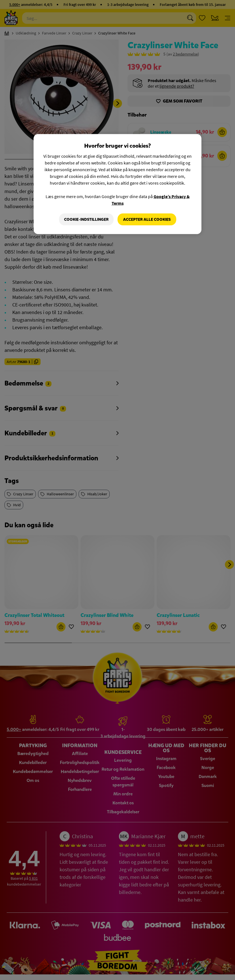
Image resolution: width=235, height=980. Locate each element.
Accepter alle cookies (147, 219)
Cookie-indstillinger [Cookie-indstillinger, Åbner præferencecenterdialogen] (86, 219)
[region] (117, 184)
